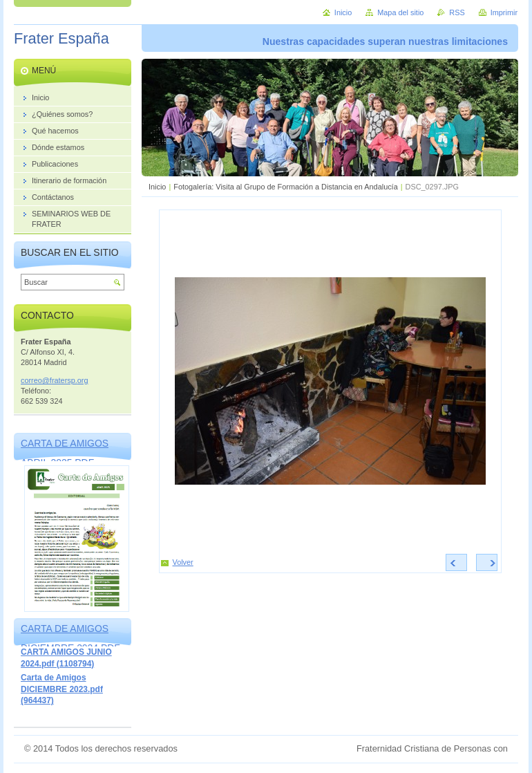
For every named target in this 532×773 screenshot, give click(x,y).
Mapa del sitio (400, 12)
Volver (183, 562)
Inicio (157, 187)
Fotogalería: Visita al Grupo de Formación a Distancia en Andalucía (285, 187)
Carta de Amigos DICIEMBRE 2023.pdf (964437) (62, 689)
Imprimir (504, 12)
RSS (457, 12)
